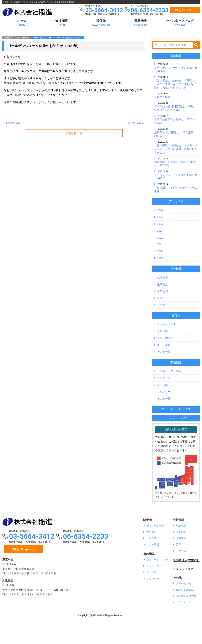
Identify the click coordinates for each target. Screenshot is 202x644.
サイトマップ (184, 629)
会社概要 (62, 22)
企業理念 (162, 311)
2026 (160, 237)
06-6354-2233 (86, 563)
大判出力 (162, 358)
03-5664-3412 (32, 563)
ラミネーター (165, 404)
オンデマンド (165, 364)
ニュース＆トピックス (176, 435)
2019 (160, 284)
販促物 (101, 22)
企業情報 (162, 318)
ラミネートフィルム (169, 398)
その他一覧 (164, 378)
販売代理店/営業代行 (186, 587)
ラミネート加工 (167, 351)
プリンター (164, 418)
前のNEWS (13, 149)
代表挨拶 (162, 304)
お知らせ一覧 (22, 64)
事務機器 (140, 22)
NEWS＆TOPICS (185, 616)
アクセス (162, 331)
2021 (160, 271)
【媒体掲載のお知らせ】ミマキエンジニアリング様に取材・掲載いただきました (176, 175)
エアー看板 (164, 371)
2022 (160, 264)
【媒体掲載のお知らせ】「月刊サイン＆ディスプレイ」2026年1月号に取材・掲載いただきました (176, 111)
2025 (160, 243)
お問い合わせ (24, 575)
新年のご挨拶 (162, 124)
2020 (160, 278)
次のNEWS (134, 149)
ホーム (22, 22)
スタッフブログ (180, 21)
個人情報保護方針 (186, 623)
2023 (160, 257)
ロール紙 (162, 411)
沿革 (160, 325)
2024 (160, 250)
